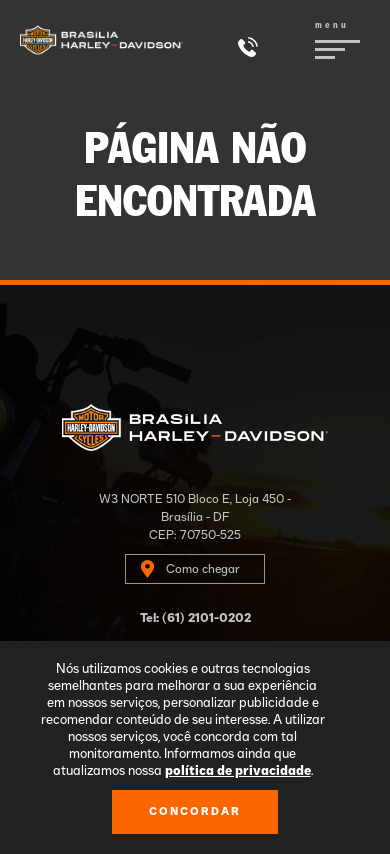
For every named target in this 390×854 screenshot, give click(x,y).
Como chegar (203, 569)
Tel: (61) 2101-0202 (195, 618)
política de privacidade (238, 771)
